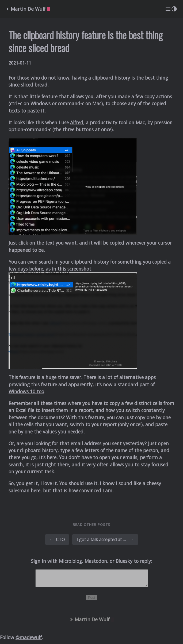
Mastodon (96, 561)
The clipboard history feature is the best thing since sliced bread (86, 41)
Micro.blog (70, 561)
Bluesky (124, 561)
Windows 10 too (26, 391)
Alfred (77, 122)
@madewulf (29, 641)
